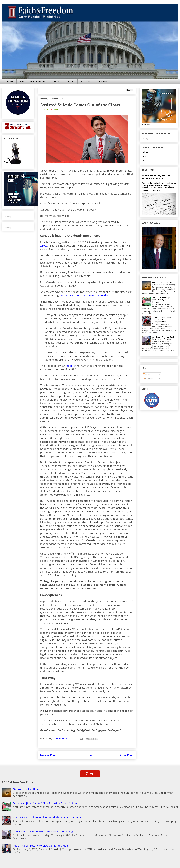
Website (145, 152)
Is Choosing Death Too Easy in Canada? (85, 295)
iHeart (144, 156)
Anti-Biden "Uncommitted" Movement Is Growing (163, 338)
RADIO (71, 81)
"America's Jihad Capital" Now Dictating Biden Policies (163, 300)
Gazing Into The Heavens (163, 282)
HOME (10, 81)
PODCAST (85, 81)
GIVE (22, 81)
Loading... (8, 217)
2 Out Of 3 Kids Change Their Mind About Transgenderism (162, 319)
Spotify (145, 160)
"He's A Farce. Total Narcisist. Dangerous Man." (41, 846)
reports (70, 366)
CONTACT (57, 81)
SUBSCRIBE (102, 81)
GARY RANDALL (38, 81)
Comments (149, 379)
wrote (44, 246)
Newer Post (48, 755)
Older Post (126, 755)
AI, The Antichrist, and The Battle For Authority (156, 177)
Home (88, 755)
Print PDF (49, 110)
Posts (147, 374)
